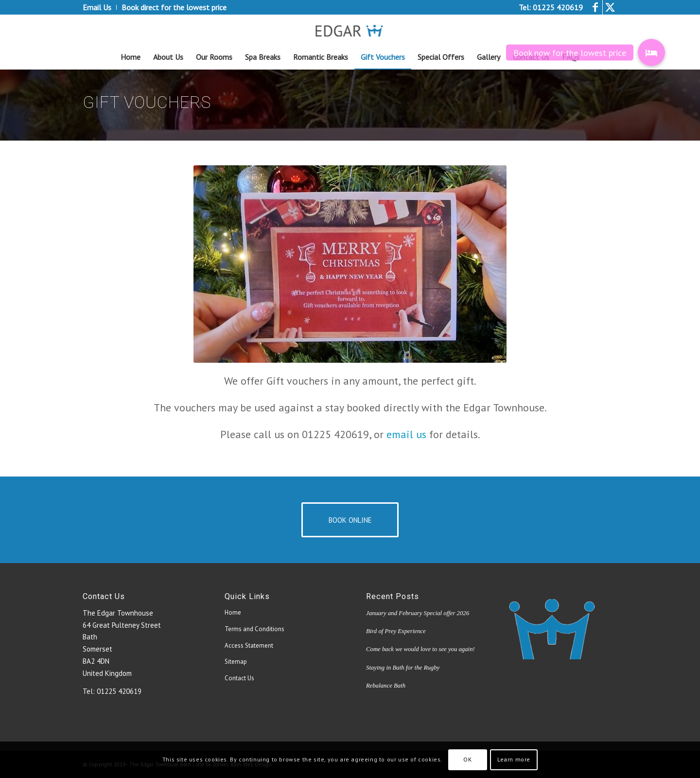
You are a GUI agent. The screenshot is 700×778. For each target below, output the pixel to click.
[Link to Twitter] (610, 7)
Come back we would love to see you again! (420, 649)
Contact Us (239, 678)
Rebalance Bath (386, 686)
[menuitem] (100, 7)
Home (233, 612)
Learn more (514, 759)
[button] (651, 53)
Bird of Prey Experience (396, 631)
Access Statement (249, 645)
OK (467, 759)
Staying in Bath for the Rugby (403, 668)
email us (406, 434)
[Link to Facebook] (595, 7)
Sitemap (236, 662)
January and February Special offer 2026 (418, 613)
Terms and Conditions (254, 629)
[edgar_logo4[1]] (350, 30)
